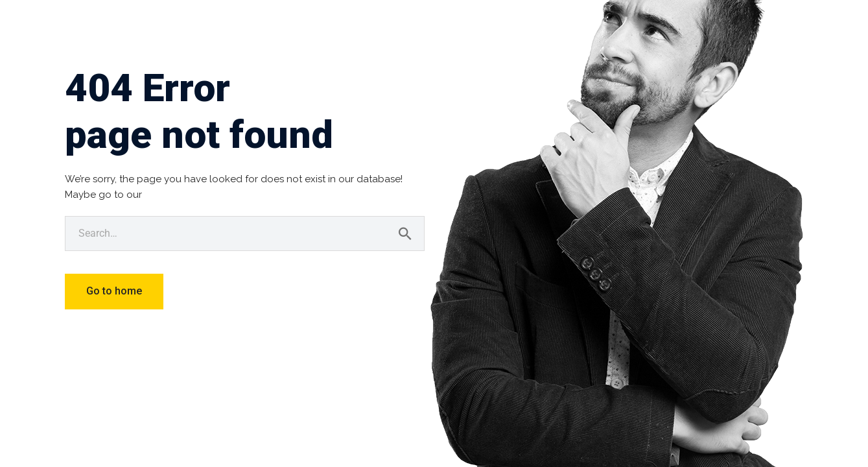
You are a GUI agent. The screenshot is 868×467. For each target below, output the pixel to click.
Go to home (114, 291)
